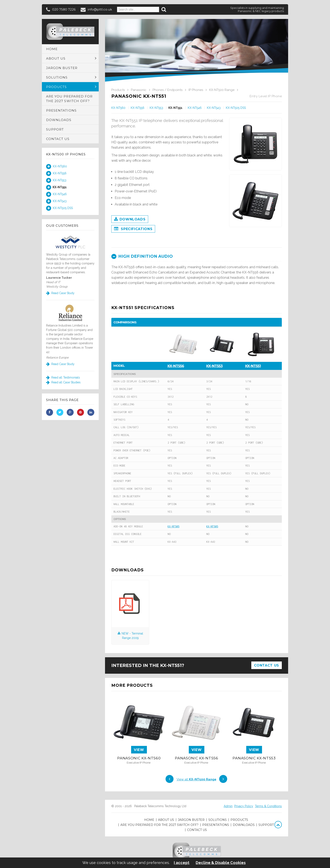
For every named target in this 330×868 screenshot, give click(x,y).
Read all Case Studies (63, 382)
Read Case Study (60, 293)
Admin (228, 806)
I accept (182, 863)
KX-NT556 (56, 173)
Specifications (133, 229)
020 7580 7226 (64, 9)
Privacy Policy (244, 806)
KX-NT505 (173, 526)
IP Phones (196, 90)
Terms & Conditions (268, 806)
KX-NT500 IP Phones (66, 154)
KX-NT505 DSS (59, 208)
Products (118, 90)
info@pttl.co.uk (100, 9)
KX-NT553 (56, 180)
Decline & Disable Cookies (221, 863)
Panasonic (139, 90)
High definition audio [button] (142, 256)
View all (196, 779)
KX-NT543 (56, 201)
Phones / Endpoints (168, 90)
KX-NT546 (56, 194)
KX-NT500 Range (222, 90)
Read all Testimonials (63, 377)
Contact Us (267, 665)
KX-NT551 (56, 187)
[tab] (197, 256)
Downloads (130, 219)
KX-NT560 (57, 167)
